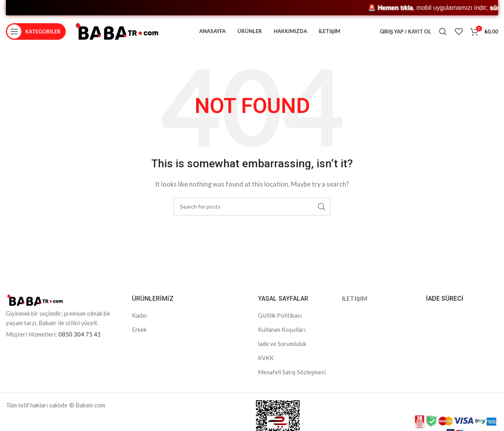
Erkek (139, 333)
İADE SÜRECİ (445, 302)
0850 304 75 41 (80, 338)
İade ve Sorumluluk (282, 347)
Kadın (139, 319)
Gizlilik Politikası (280, 319)
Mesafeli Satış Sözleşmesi (292, 376)
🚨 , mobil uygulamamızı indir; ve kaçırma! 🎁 (192, 8)
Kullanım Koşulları (282, 333)
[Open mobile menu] (36, 33)
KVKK (266, 361)
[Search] (443, 33)
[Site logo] (117, 33)
